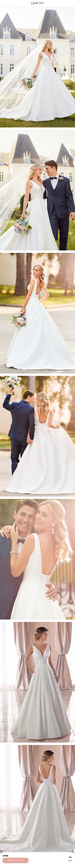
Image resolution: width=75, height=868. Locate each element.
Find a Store (16, 860)
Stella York (37, 3)
